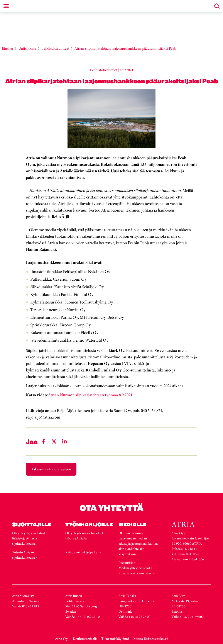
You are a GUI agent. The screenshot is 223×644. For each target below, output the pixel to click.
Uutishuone (27, 48)
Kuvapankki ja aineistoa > (136, 573)
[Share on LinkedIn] (64, 441)
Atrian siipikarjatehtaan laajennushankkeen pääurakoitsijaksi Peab (125, 48)
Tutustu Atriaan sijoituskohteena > (25, 555)
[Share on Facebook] (44, 441)
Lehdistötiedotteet (55, 48)
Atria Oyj (62, 639)
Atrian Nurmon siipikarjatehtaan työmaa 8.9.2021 (90, 395)
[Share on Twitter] (54, 441)
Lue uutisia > (127, 563)
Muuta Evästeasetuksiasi (151, 639)
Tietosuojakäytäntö (115, 639)
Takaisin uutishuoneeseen (51, 469)
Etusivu (7, 48)
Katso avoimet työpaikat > (83, 552)
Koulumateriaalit (85, 639)
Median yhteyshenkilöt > (136, 568)
